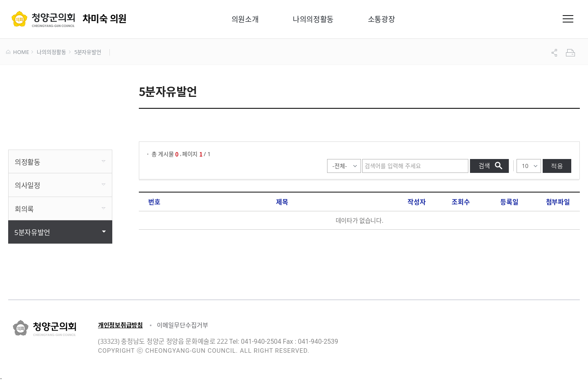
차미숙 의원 (105, 18)
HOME (17, 52)
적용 (557, 166)
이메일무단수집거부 (183, 325)
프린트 (571, 53)
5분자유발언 (88, 52)
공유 (555, 53)
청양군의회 (43, 19)
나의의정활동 (51, 52)
